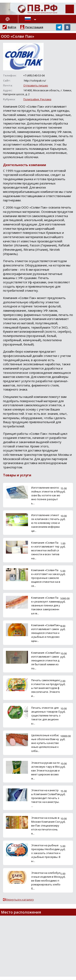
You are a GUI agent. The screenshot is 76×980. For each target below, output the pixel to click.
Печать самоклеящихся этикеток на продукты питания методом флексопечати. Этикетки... (46, 688)
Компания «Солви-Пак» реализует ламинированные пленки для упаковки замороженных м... (46, 605)
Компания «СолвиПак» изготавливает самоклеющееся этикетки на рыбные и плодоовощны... (46, 633)
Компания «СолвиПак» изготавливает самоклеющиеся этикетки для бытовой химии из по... (46, 661)
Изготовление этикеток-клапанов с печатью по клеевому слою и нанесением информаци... (45, 523)
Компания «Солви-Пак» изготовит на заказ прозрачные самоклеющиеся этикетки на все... (46, 578)
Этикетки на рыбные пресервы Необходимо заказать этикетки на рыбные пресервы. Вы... (46, 853)
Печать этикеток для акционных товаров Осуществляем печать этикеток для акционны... (46, 716)
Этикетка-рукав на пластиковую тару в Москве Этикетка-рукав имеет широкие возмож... (46, 771)
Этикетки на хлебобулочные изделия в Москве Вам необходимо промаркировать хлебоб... (46, 881)
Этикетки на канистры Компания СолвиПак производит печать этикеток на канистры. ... (46, 798)
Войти (12, 27)
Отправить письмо (36, 85)
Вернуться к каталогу (20, 899)
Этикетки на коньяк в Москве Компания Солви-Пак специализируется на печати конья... (45, 826)
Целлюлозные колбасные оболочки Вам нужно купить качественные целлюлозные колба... (45, 743)
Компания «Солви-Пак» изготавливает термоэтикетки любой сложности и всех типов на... (45, 550)
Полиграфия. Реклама (37, 99)
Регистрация (34, 27)
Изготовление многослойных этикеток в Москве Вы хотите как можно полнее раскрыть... (46, 495)
